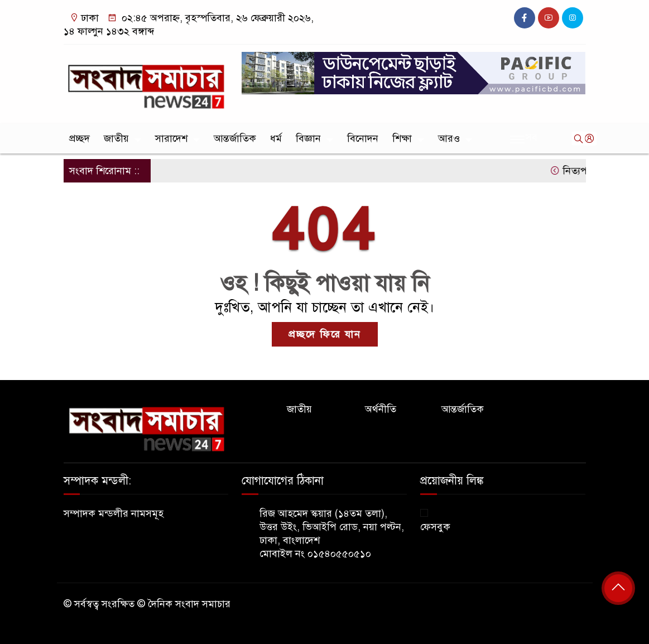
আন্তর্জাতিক (235, 138)
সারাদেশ (171, 138)
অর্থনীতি (381, 409)
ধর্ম (276, 138)
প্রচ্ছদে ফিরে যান (325, 334)
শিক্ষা (402, 138)
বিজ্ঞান (308, 138)
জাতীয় (116, 138)
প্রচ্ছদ (80, 138)
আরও (449, 138)
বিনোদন (363, 138)
